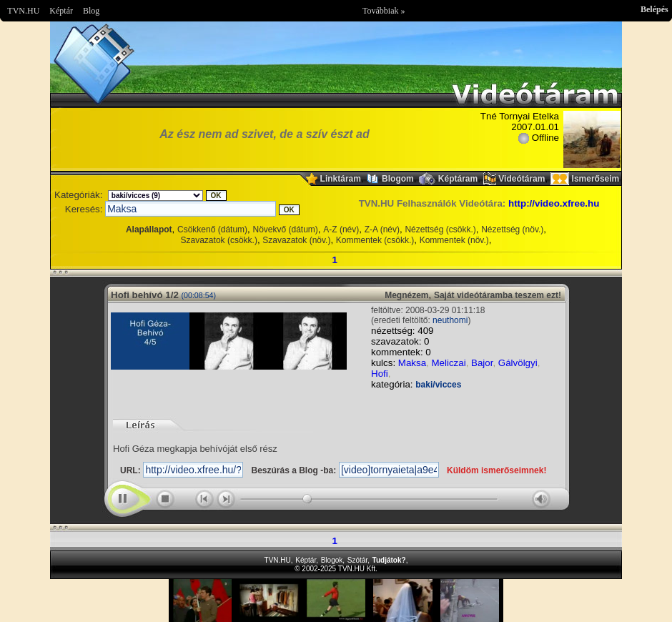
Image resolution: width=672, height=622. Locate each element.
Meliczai (448, 363)
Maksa (412, 363)
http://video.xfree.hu (554, 203)
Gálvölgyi (518, 363)
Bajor (482, 363)
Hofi (380, 374)
